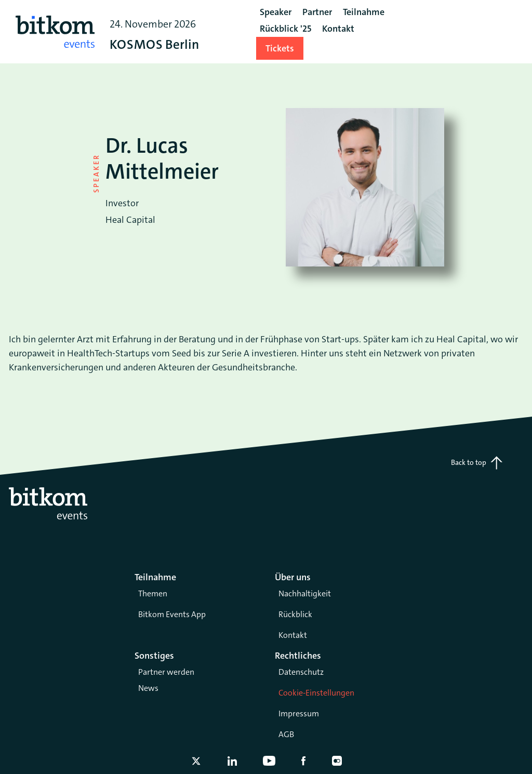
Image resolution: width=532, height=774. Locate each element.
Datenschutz (301, 672)
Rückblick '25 (285, 29)
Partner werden (166, 672)
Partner (317, 12)
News (148, 688)
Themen (153, 593)
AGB (286, 734)
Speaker (276, 12)
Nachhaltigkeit (305, 593)
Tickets (280, 48)
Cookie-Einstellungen (316, 693)
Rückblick (295, 614)
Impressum (299, 713)
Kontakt (293, 635)
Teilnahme (364, 12)
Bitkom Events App (172, 614)
